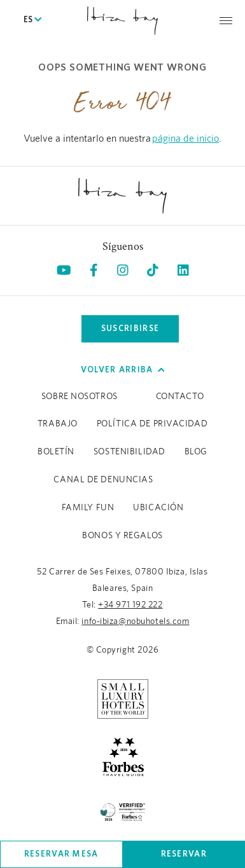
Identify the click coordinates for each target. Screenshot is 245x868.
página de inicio (185, 139)
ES (32, 20)
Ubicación (158, 508)
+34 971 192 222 (130, 605)
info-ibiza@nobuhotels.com (135, 621)
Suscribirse (130, 328)
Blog (196, 452)
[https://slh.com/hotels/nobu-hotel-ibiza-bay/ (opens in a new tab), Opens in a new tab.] (123, 698)
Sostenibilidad (129, 452)
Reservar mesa (61, 854)
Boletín (56, 452)
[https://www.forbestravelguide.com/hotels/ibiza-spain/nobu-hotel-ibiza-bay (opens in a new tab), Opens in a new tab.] (123, 756)
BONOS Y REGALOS (122, 536)
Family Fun (88, 508)
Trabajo (58, 424)
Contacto (180, 397)
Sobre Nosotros (80, 397)
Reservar (184, 854)
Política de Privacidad (152, 424)
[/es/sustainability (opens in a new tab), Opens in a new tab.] (123, 810)
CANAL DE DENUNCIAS (103, 480)
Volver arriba (123, 370)
